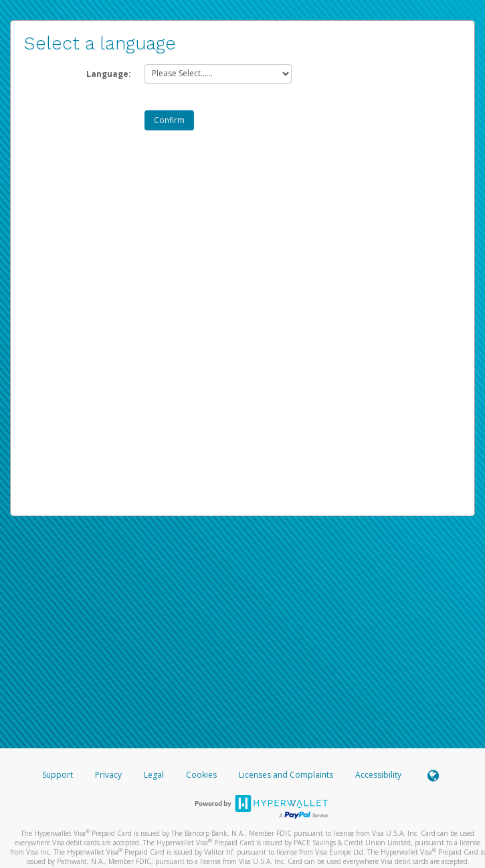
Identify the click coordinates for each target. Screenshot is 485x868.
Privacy (108, 775)
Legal (154, 775)
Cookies (201, 775)
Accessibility (378, 775)
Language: (109, 74)
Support (58, 775)
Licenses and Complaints (287, 775)
